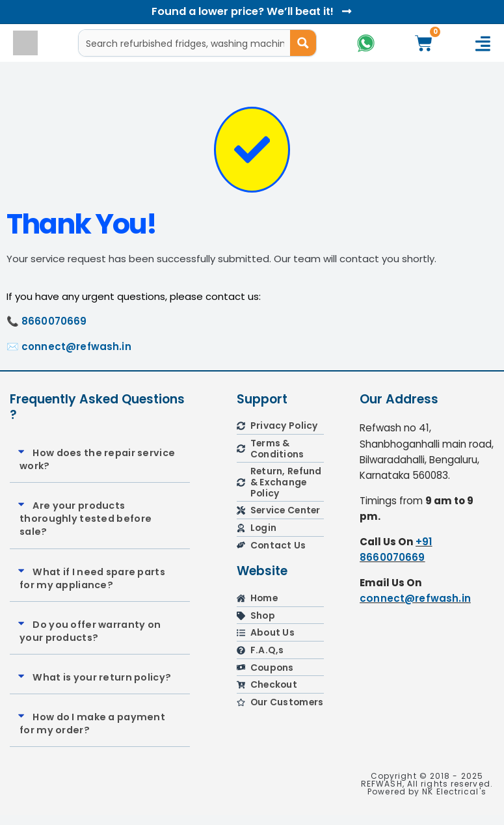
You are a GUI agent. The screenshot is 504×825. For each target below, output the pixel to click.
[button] (100, 469)
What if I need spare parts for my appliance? (92, 588)
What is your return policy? (102, 686)
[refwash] (427, 703)
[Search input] (185, 43)
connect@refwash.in (76, 356)
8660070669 (54, 331)
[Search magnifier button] (302, 43)
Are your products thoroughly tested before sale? (86, 528)
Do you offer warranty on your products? (90, 640)
